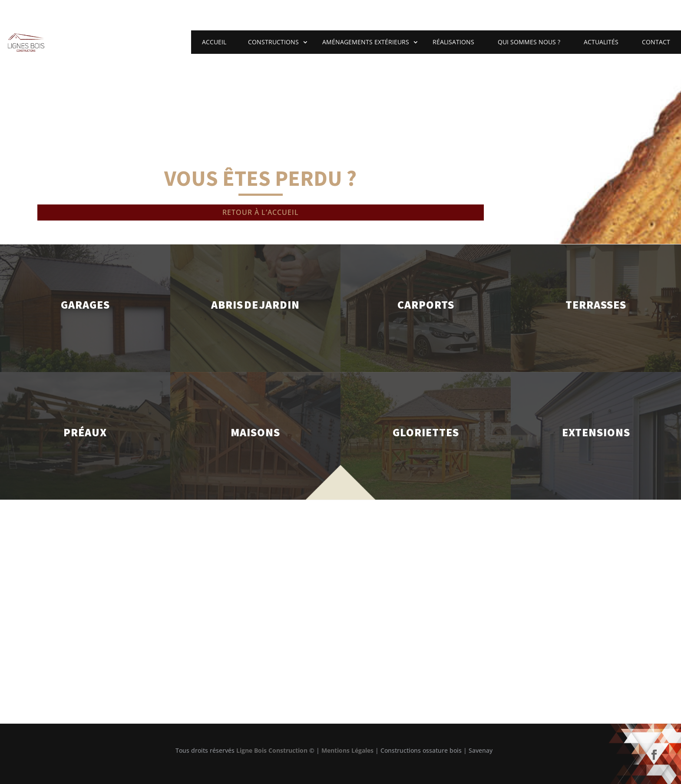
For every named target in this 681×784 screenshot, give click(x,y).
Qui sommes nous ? (529, 42)
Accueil (214, 42)
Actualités (601, 42)
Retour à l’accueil (261, 212)
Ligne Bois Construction (272, 750)
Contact (656, 42)
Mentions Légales (347, 750)
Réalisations (453, 42)
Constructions (273, 42)
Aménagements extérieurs (366, 42)
